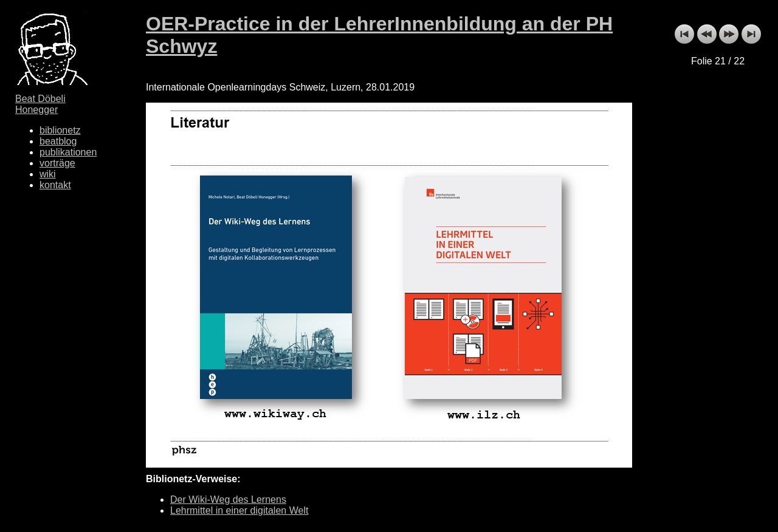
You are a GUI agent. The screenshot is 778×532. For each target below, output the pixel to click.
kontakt (55, 185)
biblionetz (60, 130)
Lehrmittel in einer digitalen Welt (239, 510)
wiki (48, 174)
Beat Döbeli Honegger (40, 104)
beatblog (58, 141)
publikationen (68, 152)
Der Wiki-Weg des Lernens (228, 500)
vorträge (57, 163)
